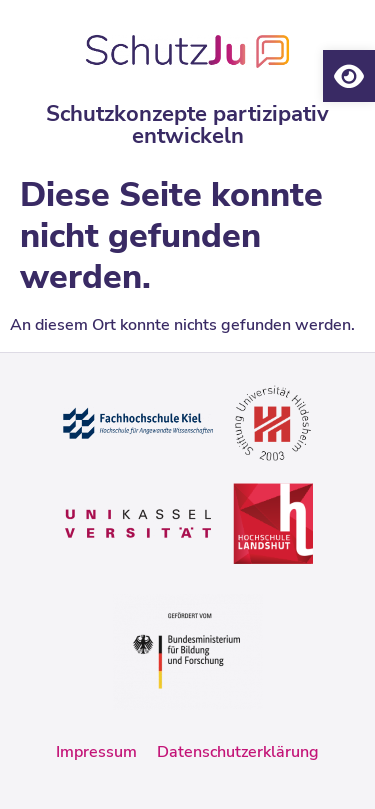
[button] (349, 76)
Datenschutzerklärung (238, 752)
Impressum (96, 752)
